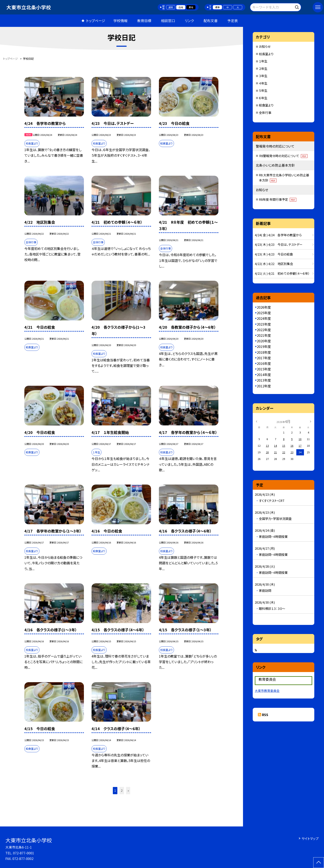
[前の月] (256, 421)
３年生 (263, 76)
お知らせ (265, 46)
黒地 (191, 7)
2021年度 (264, 335)
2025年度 (264, 313)
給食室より (266, 105)
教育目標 (144, 21)
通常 (171, 7)
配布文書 (211, 21)
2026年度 (264, 307)
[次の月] (311, 421)
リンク (189, 21)
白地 (181, 7)
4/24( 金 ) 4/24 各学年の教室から (278, 235)
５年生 (263, 90)
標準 (217, 7)
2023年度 (264, 324)
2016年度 (264, 363)
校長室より (266, 54)
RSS (265, 715)
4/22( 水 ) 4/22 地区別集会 (274, 264)
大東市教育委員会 (267, 691)
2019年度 (264, 346)
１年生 (263, 61)
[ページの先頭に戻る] (319, 863)
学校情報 (120, 21)
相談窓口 (168, 21)
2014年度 (264, 375)
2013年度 (264, 380)
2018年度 (264, 352)
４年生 (263, 83)
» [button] (128, 790)
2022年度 (264, 330)
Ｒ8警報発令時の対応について (283, 156)
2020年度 (264, 341)
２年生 (263, 69)
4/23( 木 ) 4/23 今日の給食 (274, 254)
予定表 (233, 21)
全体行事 (265, 113)
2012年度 (264, 386)
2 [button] (122, 790)
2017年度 (264, 358)
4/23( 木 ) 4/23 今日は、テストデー (279, 244)
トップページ (96, 21)
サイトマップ (310, 838)
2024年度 (264, 318)
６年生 (263, 98)
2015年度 (264, 369)
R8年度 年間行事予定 (278, 199)
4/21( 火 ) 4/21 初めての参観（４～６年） (282, 273)
